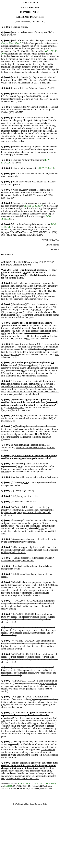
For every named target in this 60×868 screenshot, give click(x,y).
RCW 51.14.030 (47, 168)
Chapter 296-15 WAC (11, 43)
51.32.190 (44, 783)
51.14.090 (52, 783)
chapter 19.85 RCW (33, 206)
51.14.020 (35, 783)
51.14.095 (8, 786)
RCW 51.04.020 (24, 783)
